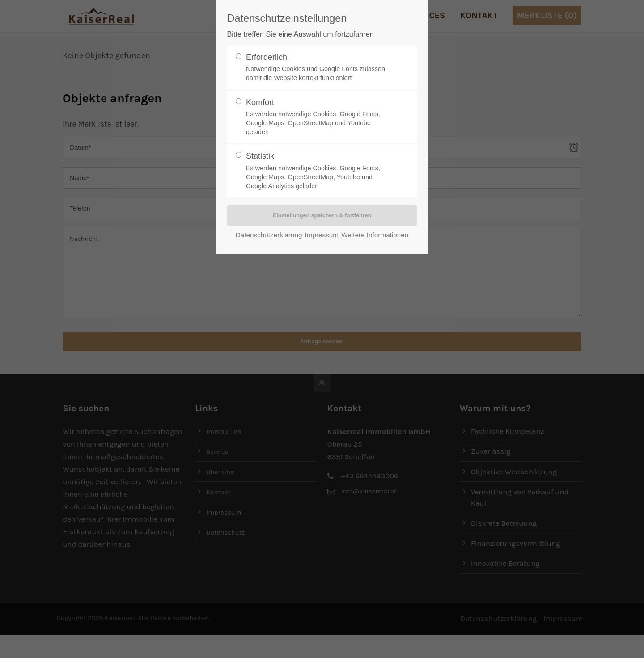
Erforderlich (318, 68)
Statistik (318, 171)
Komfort (318, 117)
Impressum (322, 236)
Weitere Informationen (375, 236)
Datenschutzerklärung (269, 236)
